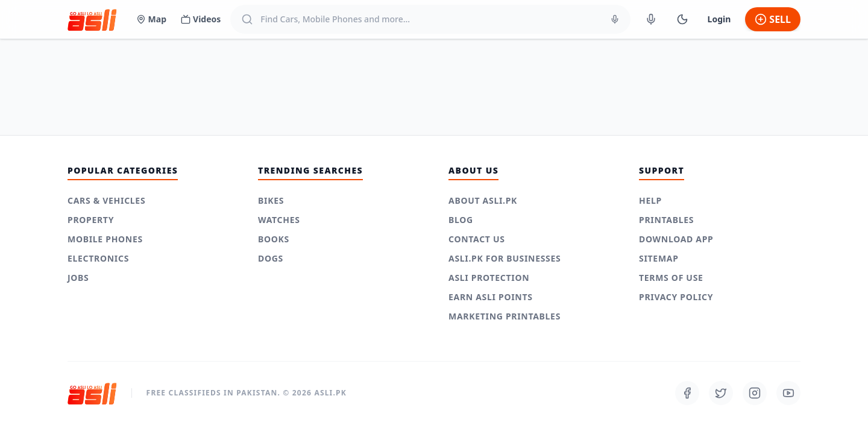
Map (151, 19)
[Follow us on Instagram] (755, 393)
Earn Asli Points (491, 297)
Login (719, 19)
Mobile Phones (105, 239)
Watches (279, 220)
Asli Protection (489, 278)
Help (650, 200)
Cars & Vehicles (106, 200)
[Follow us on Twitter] (721, 393)
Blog (461, 220)
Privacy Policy (676, 297)
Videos (201, 19)
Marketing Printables (505, 316)
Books (274, 239)
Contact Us (477, 239)
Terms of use (671, 278)
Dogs (271, 258)
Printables (666, 220)
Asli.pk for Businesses (505, 258)
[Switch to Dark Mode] (682, 19)
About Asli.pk (483, 200)
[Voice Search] (615, 19)
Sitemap (659, 258)
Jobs (78, 278)
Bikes (271, 200)
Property (91, 220)
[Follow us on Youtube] (788, 393)
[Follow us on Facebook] (687, 393)
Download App (676, 239)
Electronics (98, 258)
